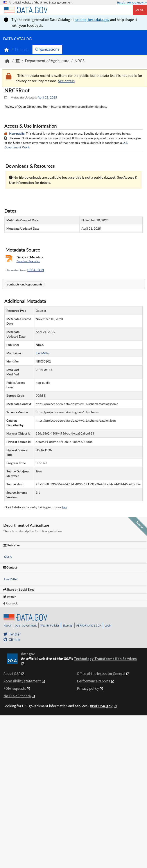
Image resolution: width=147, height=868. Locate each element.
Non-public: (17, 133)
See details (66, 81)
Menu (140, 10)
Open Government (26, 626)
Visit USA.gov (101, 706)
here (65, 507)
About (8, 626)
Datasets (22, 50)
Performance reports (94, 681)
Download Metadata (28, 261)
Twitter (9, 597)
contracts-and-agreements (25, 284)
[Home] (25, 10)
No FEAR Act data (17, 696)
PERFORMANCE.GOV (89, 626)
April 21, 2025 (47, 97)
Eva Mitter (11, 579)
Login (108, 626)
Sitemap (68, 626)
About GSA (12, 674)
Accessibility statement (22, 681)
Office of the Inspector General (101, 674)
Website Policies (50, 626)
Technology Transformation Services (105, 659)
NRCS (80, 61)
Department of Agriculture (47, 61)
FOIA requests (15, 688)
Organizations (47, 49)
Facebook (11, 603)
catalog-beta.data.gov (92, 20)
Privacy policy (88, 688)
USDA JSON (36, 270)
